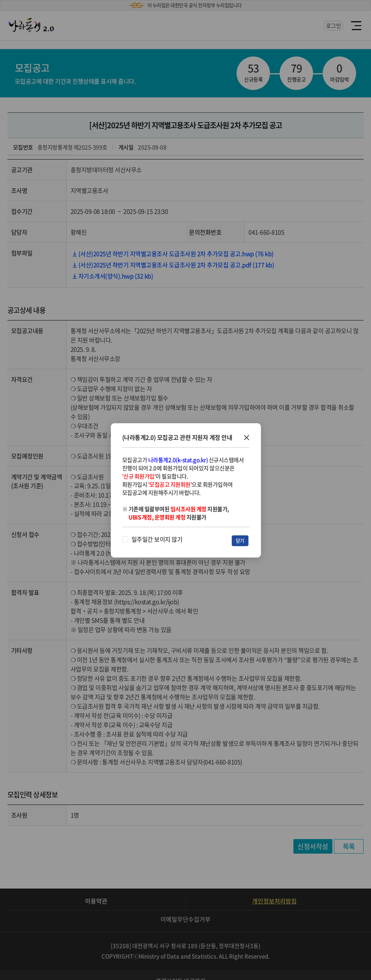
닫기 (240, 540)
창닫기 (247, 438)
